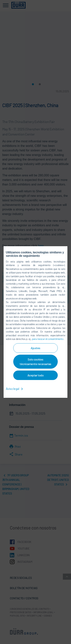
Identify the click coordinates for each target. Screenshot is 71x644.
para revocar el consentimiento (48, 339)
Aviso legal (15, 389)
